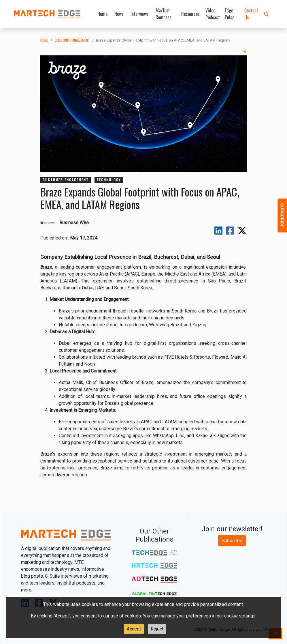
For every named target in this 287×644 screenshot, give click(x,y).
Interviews (140, 14)
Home (102, 14)
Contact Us (251, 14)
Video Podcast (213, 14)
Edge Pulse (230, 14)
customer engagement (72, 40)
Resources (190, 14)
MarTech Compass (164, 14)
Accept (134, 629)
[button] (266, 14)
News (119, 14)
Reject (157, 629)
